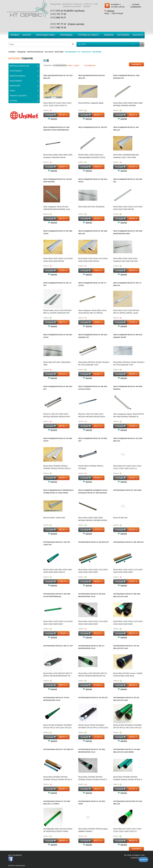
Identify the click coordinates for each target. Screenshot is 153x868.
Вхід (107, 13)
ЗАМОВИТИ (136, 64)
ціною (70, 65)
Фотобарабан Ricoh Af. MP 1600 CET (94, 542)
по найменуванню (60, 65)
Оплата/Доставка (45, 35)
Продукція (21, 52)
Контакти (138, 35)
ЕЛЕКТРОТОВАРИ (17, 76)
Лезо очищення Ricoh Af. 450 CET (93, 127)
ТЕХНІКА (13, 101)
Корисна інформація (17, 866)
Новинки (109, 35)
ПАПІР (12, 91)
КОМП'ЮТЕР (15, 86)
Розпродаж (66, 35)
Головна (15, 35)
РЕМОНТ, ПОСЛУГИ (18, 96)
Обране (111, 11)
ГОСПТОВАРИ (16, 71)
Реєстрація (117, 13)
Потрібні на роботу (89, 35)
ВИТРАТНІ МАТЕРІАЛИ (35, 52)
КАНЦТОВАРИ (16, 81)
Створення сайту (138, 858)
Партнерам (123, 35)
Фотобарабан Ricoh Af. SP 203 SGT (93, 698)
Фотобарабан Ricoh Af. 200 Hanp (127, 490)
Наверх (143, 860)
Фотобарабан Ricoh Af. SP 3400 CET (59, 749)
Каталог (27, 35)
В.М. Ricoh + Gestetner (54, 52)
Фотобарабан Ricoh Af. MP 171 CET (58, 646)
